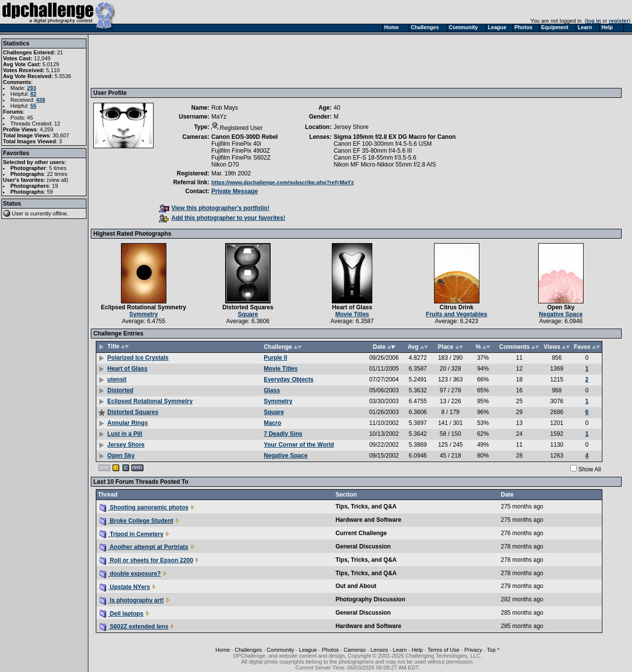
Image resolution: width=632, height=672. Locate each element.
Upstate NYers (125, 587)
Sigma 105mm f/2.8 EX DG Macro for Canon (395, 137)
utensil (117, 379)
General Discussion (363, 546)
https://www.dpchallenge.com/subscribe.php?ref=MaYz (282, 182)
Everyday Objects (289, 379)
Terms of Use (444, 650)
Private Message (235, 191)
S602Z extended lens (134, 627)
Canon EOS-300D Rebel (245, 137)
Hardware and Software (368, 520)
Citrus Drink (456, 307)
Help (417, 650)
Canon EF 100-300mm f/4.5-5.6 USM (383, 144)
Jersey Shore (126, 445)
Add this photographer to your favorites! (222, 218)
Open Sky (561, 307)
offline (60, 213)
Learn (400, 650)
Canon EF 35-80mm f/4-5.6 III (373, 151)
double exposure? (130, 574)
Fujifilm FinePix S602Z (241, 158)
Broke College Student (137, 521)
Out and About (356, 586)
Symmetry (144, 314)
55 (33, 106)
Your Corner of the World (299, 445)
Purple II (275, 358)
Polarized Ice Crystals (138, 358)
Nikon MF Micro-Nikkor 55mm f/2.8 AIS (385, 165)
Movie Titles (352, 314)
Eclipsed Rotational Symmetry (143, 307)
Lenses (379, 650)
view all (58, 180)
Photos (330, 650)
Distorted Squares (248, 307)
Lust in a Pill (125, 434)
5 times (58, 168)
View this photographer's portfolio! (214, 208)
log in (594, 21)
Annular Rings (127, 423)
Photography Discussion (370, 599)
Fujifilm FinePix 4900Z (241, 151)
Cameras (355, 650)
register (619, 21)
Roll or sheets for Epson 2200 (146, 560)
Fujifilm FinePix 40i (236, 144)
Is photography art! (132, 600)
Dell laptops (121, 614)
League (308, 650)
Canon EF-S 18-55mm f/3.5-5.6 (375, 158)
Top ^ (493, 650)
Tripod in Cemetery (132, 534)
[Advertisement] (273, 61)
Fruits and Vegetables (457, 314)
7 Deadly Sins (283, 434)
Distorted (120, 390)
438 (40, 100)
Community (280, 650)
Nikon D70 (225, 165)
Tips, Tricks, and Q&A (366, 506)
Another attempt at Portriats (144, 547)
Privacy (473, 650)
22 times (57, 174)
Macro (272, 423)
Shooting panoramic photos (144, 507)
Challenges (248, 650)
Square (248, 314)
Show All (590, 469)
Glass (272, 390)
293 (32, 88)
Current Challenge (361, 533)
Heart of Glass (352, 307)
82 (33, 94)
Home (222, 650)
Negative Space (561, 314)
